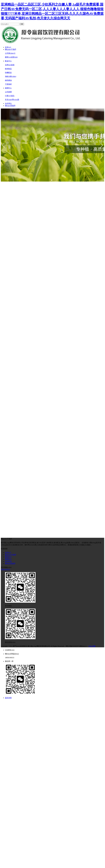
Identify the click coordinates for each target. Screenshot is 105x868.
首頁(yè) (8, 47)
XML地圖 (92, 646)
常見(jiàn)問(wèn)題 (12, 100)
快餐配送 (8, 73)
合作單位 (8, 103)
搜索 (22, 24)
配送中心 (8, 61)
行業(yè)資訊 (10, 96)
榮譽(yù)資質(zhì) (11, 57)
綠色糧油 (8, 80)
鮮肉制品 (8, 69)
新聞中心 (8, 88)
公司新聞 (8, 92)
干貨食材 (8, 84)
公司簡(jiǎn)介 (10, 53)
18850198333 (5, 569)
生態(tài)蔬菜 (10, 65)
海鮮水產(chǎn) (11, 76)
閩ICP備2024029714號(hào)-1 (76, 646)
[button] (3, 145)
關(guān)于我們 (11, 49)
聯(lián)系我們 (10, 106)
